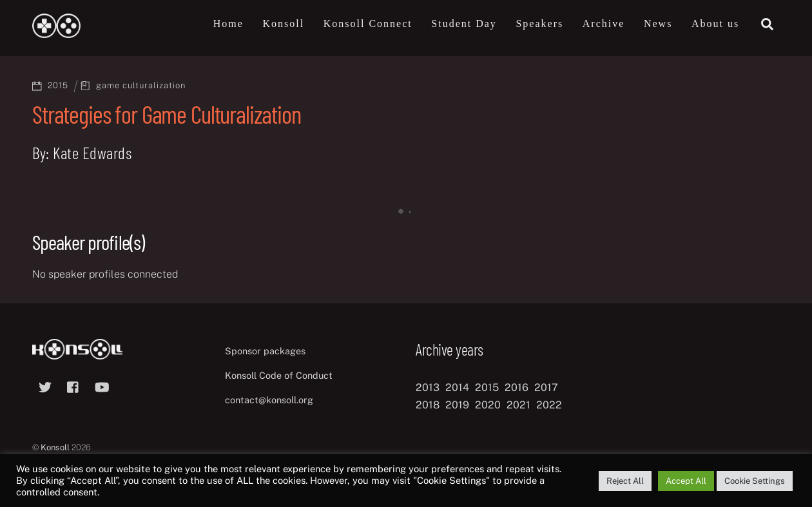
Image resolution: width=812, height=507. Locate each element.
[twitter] (45, 386)
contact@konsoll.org (269, 400)
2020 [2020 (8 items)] (488, 405)
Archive (604, 24)
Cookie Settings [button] (755, 481)
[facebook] (73, 386)
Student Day (464, 24)
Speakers (539, 24)
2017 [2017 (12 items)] (546, 387)
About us (715, 24)
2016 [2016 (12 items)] (517, 387)
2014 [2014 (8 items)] (457, 387)
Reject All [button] (625, 481)
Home (228, 24)
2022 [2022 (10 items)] (549, 405)
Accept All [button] (686, 481)
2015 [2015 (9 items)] (487, 387)
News (658, 24)
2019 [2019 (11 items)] (457, 405)
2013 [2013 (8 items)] (428, 387)
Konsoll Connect (368, 24)
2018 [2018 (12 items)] (428, 405)
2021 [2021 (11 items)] (518, 405)
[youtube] (102, 386)
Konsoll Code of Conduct (279, 375)
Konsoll (283, 24)
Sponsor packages (265, 351)
